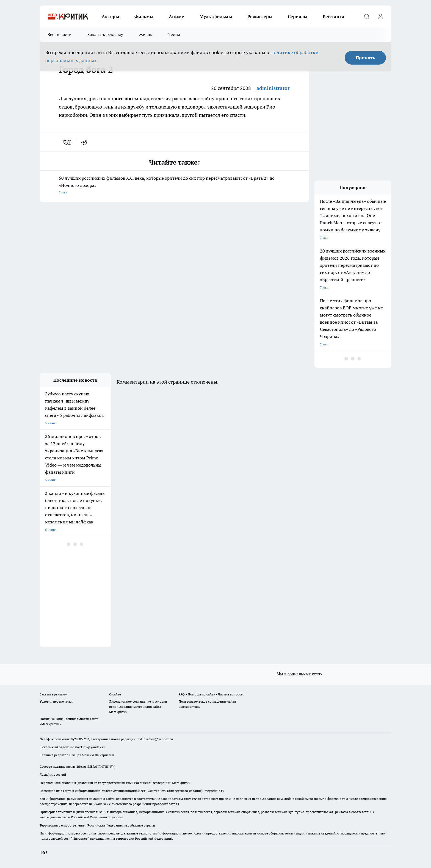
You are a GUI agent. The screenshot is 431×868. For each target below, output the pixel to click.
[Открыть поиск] (367, 16)
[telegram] (86, 142)
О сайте (115, 694)
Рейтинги (334, 16)
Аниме (176, 16)
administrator (273, 88)
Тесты (174, 34)
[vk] (67, 142)
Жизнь (146, 34)
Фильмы (144, 16)
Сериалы (298, 16)
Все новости (60, 34)
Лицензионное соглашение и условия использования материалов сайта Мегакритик (138, 707)
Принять (365, 58)
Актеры (110, 16)
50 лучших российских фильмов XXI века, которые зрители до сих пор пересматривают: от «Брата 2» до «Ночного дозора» (174, 186)
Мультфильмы (216, 16)
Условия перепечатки (56, 701)
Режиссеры (260, 16)
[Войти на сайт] (380, 16)
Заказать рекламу (105, 34)
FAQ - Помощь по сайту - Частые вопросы (211, 694)
